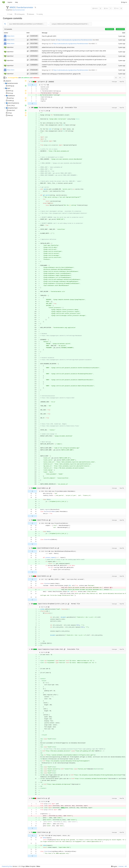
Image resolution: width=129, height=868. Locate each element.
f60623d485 (110, 29)
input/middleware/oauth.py (47, 548)
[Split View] (120, 78)
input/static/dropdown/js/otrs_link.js (52, 604)
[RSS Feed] (35, 7)
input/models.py (43, 576)
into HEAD (95, 40)
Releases (31, 14)
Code (10, 14)
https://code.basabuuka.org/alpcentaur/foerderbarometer (75, 40)
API (126, 866)
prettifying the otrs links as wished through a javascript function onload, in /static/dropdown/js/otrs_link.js (74, 56)
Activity (40, 14)
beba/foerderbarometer (19, 10)
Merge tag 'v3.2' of (48, 44)
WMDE (13, 7)
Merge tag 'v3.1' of (48, 70)
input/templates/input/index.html (50, 649)
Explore (10, 2)
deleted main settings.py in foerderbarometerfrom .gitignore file (61, 74)
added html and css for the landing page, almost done (58, 47)
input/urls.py (42, 798)
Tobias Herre (11, 36)
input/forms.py (43, 520)
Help (16, 2)
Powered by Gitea (7, 866)
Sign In (124, 2)
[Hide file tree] (4, 78)
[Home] (3, 2)
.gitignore (41, 82)
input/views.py (43, 832)
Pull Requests (20, 14)
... (49, 24)
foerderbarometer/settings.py (50, 108)
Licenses (121, 866)
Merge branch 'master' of (50, 40)
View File (122, 82)
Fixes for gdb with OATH (49, 36)
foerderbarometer (25, 7)
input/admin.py (43, 488)
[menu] (44, 24)
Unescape (114, 82)
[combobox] (27, 24)
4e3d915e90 (120, 29)
